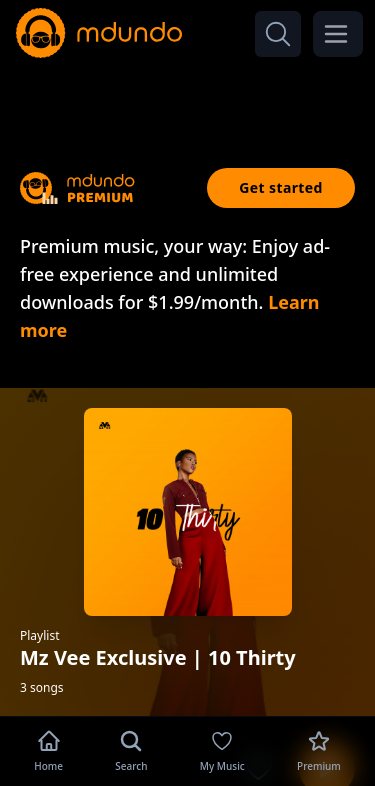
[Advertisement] (188, 98)
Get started (281, 187)
